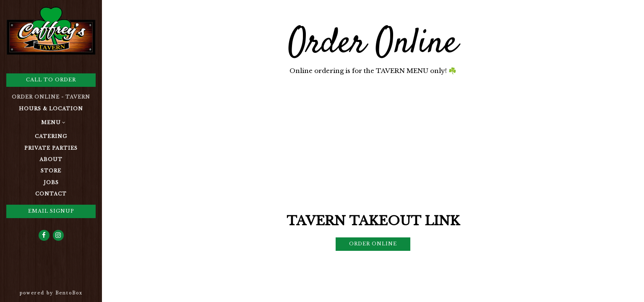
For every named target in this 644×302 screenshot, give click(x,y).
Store (51, 171)
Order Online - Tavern (51, 97)
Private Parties (51, 148)
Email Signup (51, 211)
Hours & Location (51, 109)
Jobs (51, 182)
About (51, 159)
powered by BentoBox (61, 293)
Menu (51, 122)
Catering (51, 136)
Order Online (373, 244)
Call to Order (51, 80)
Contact (51, 194)
